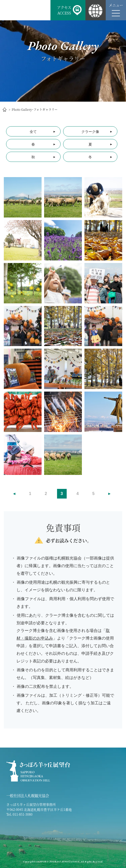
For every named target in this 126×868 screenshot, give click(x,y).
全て (33, 132)
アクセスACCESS (64, 10)
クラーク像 (90, 132)
